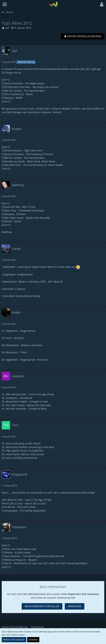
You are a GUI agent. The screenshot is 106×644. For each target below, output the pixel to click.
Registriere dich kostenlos (84, 594)
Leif (7, 28)
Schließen (33, 640)
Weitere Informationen (14, 640)
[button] (5, 4)
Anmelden (75, 606)
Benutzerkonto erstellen (42, 606)
